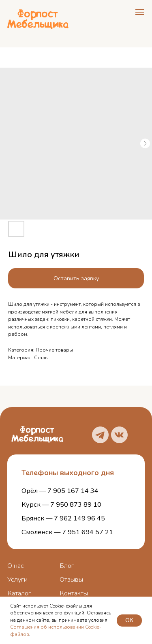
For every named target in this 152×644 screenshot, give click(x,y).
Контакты (74, 593)
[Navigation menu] (140, 12)
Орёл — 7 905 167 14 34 (60, 491)
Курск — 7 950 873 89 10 (61, 504)
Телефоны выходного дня (68, 473)
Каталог (19, 593)
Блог (67, 566)
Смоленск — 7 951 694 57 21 (67, 532)
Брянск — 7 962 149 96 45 (63, 518)
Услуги (17, 579)
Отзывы (71, 579)
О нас (16, 566)
